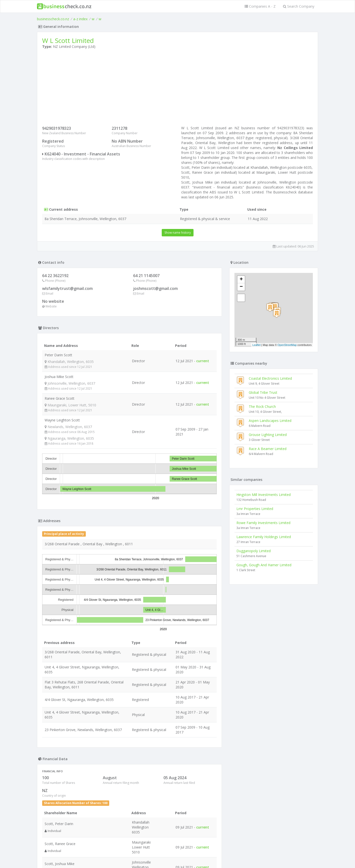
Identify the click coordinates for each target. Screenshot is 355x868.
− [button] (241, 287)
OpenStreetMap (287, 345)
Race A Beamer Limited (268, 449)
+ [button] (241, 280)
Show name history (178, 233)
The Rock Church (262, 406)
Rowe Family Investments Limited (263, 523)
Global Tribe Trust (263, 392)
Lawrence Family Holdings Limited (264, 537)
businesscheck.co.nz (53, 19)
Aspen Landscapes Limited (270, 421)
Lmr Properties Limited (255, 509)
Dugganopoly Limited (254, 551)
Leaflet (257, 345)
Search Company (299, 6)
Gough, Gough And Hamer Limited (264, 565)
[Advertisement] (177, 89)
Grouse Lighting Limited (268, 435)
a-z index (80, 19)
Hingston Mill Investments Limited (264, 495)
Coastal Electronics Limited (270, 378)
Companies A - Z (260, 6)
